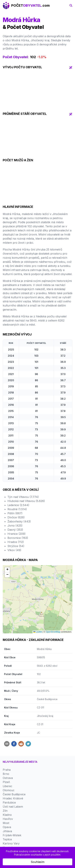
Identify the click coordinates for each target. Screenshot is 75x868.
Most (6, 823)
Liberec (7, 786)
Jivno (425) (15, 526)
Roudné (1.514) (17, 509)
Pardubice (9, 802)
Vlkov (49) (14, 550)
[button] (7, 570)
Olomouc (9, 790)
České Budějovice (47, 699)
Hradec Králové (13, 798)
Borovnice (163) (18, 538)
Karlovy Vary (11, 843)
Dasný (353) (15, 530)
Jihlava (7, 831)
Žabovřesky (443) (19, 521)
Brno (6, 774)
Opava (7, 827)
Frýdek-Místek (12, 835)
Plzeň (6, 782)
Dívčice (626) (16, 517)
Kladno (7, 815)
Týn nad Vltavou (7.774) (23, 497)
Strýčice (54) (16, 546)
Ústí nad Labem (13, 807)
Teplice (7, 839)
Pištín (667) (15, 513)
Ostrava (8, 778)
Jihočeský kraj (45, 716)
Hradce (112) (16, 542)
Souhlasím (38, 862)
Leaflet (38, 632)
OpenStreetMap (53, 632)
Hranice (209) (16, 534)
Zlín (5, 811)
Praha (7, 770)
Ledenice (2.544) (18, 505)
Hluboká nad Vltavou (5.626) (26, 501)
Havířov (8, 819)
